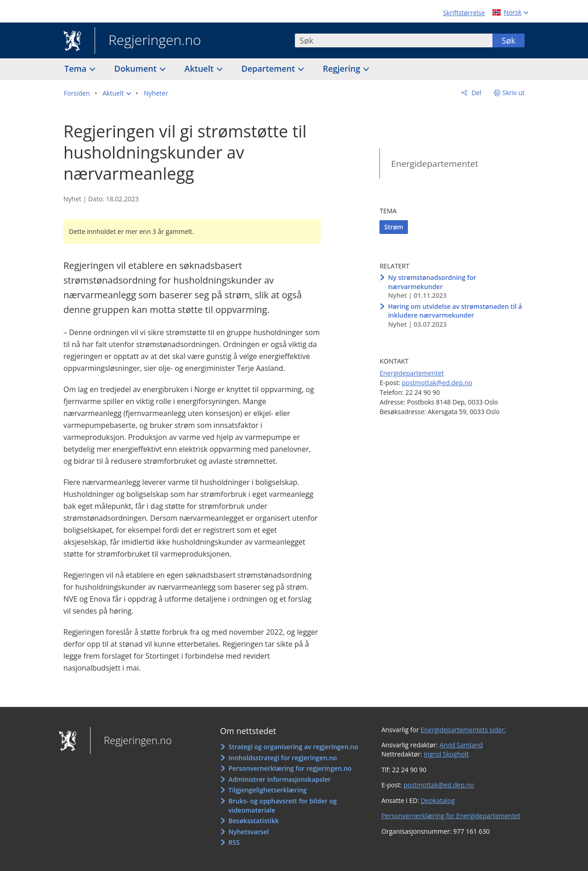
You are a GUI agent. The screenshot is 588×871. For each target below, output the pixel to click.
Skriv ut (514, 93)
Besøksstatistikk (254, 821)
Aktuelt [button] (200, 68)
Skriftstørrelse (464, 13)
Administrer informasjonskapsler (280, 779)
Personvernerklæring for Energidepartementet (451, 816)
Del (476, 93)
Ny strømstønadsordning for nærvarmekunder (432, 282)
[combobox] (394, 40)
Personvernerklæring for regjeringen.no (290, 768)
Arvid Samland (461, 745)
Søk (509, 40)
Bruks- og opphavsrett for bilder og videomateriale (283, 806)
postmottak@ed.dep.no (437, 383)
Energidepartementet (435, 164)
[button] (117, 93)
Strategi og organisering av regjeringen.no (293, 747)
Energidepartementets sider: (464, 730)
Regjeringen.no (148, 41)
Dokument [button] (137, 68)
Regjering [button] (343, 68)
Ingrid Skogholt (446, 754)
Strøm (393, 227)
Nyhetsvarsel (249, 832)
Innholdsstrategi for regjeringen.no (283, 758)
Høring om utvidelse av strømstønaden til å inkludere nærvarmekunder (455, 311)
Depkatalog (438, 800)
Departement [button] (269, 68)
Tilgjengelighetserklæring (267, 790)
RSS (234, 842)
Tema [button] (76, 68)
